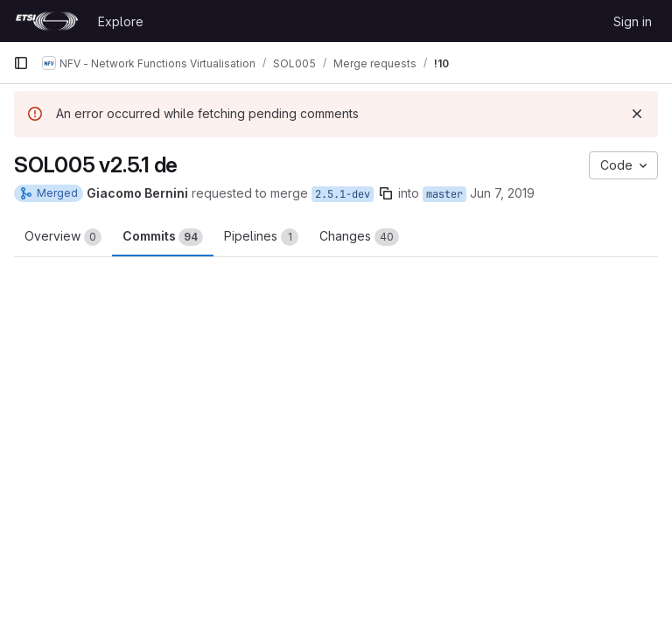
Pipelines (261, 237)
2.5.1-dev (343, 194)
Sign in (633, 21)
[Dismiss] (637, 114)
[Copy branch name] (386, 193)
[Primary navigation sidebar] (21, 63)
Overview (63, 237)
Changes (359, 237)
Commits (163, 237)
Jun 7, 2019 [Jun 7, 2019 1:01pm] (502, 193)
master (444, 194)
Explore (121, 21)
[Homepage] (47, 21)
